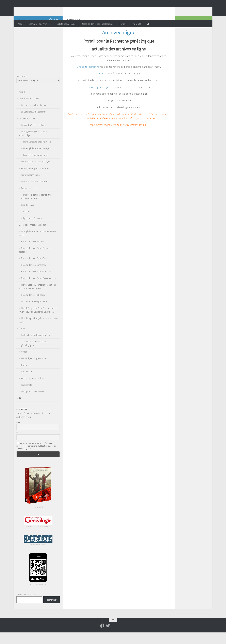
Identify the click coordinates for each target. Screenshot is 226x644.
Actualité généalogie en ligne (34, 370)
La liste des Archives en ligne (33, 137)
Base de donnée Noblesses (33, 306)
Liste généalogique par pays (36, 167)
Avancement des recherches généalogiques (34, 355)
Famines (27, 223)
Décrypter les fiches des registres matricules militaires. (36, 208)
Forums (123, 24)
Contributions (27, 383)
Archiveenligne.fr (40, 10)
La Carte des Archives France (34, 117)
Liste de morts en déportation (34, 313)
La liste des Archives (66, 24)
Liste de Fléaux (27, 216)
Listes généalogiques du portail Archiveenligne (33, 145)
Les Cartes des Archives (40, 24)
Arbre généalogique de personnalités (37, 180)
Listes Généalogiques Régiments (37, 153)
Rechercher (52, 611)
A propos (137, 24)
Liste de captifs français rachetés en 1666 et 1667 (39, 332)
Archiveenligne (119, 44)
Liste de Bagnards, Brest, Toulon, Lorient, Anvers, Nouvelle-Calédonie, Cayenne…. (38, 321)
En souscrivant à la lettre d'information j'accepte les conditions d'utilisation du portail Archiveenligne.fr (36, 457)
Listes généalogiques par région (37, 160)
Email (19, 444)
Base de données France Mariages (36, 283)
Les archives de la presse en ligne (35, 173)
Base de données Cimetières (33, 276)
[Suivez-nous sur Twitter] (56, 32)
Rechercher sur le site (26, 606)
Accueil (21, 24)
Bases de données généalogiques (97, 24)
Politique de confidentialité (33, 403)
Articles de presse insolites (32, 390)
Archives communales (31, 186)
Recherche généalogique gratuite (36, 347)
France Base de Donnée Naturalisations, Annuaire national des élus (37, 298)
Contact (25, 377)
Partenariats (26, 396)
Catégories (21, 87)
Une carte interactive (88, 78)
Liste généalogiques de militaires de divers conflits (38, 245)
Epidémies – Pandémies (33, 230)
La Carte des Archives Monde (34, 123)
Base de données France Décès (35, 270)
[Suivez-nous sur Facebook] (51, 32)
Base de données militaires (33, 253)
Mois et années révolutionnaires (35, 193)
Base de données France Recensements (38, 290)
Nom (18, 434)
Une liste (101, 85)
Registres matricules (30, 200)
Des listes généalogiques (99, 99)
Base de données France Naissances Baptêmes (36, 261)
